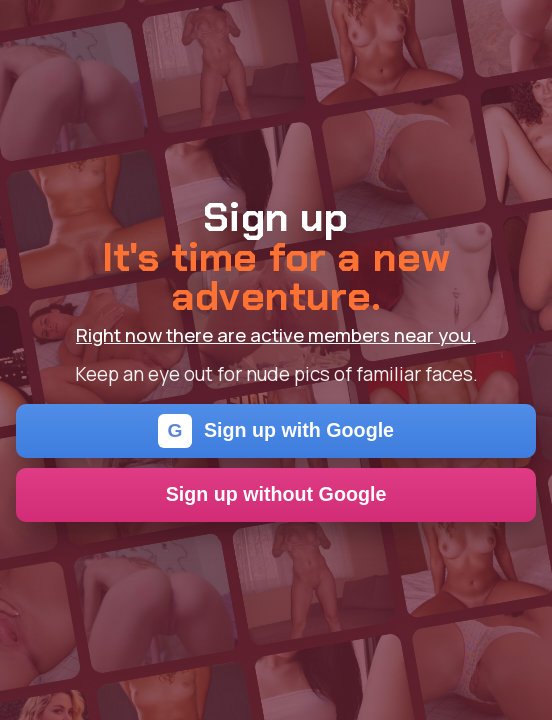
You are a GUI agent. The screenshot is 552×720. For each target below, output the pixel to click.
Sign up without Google (276, 494)
